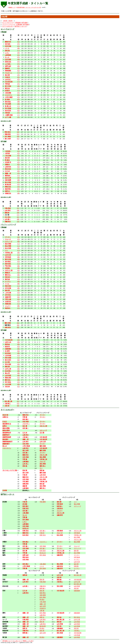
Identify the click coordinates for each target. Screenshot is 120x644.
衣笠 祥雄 (43, 546)
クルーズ (77, 546)
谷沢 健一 (43, 531)
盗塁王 (5, 426)
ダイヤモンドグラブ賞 (10, 470)
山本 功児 (77, 562)
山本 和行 (43, 620)
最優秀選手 (6, 444)
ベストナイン (7, 448)
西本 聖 (42, 580)
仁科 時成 (77, 635)
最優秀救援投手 (7, 442)
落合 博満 (77, 504)
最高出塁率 (6, 430)
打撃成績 (18, 23)
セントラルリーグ (8, 23)
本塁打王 (5, 417)
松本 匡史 (43, 551)
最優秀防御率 (7, 437)
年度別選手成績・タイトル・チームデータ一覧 (29, 7)
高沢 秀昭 (77, 537)
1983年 (5, 21)
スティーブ (77, 506)
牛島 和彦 (43, 582)
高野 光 (42, 617)
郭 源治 (42, 600)
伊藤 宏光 (43, 586)
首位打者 (5, 415)
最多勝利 (5, 439)
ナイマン (77, 560)
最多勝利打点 (7, 424)
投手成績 (24, 23)
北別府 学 (43, 608)
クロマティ (43, 542)
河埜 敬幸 (77, 533)
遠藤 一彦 (43, 604)
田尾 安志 (43, 535)
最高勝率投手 (7, 433)
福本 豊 (76, 551)
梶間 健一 (43, 588)
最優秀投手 (6, 435)
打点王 (5, 422)
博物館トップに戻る (28, 641)
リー (75, 502)
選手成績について (7, 641)
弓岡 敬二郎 (78, 535)
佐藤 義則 (77, 591)
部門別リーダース (20, 26)
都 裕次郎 (43, 626)
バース (42, 566)
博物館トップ (12, 7)
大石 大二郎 (78, 531)
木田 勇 (76, 588)
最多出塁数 (6, 428)
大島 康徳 (43, 564)
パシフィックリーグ (9, 24)
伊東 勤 (76, 566)
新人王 (5, 446)
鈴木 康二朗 (78, 575)
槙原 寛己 (43, 593)
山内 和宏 (77, 586)
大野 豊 (42, 611)
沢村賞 (5, 490)
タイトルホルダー (8, 26)
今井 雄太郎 (78, 580)
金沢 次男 (43, 606)
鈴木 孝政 (43, 597)
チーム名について (17, 641)
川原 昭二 (77, 631)
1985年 (10, 21)
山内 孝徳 (77, 626)
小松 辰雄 (43, 602)
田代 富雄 (43, 555)
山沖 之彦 (77, 582)
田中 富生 (77, 617)
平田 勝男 (43, 502)
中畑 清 (42, 533)
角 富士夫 (43, 553)
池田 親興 (43, 595)
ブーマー (77, 555)
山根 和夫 (43, 615)
